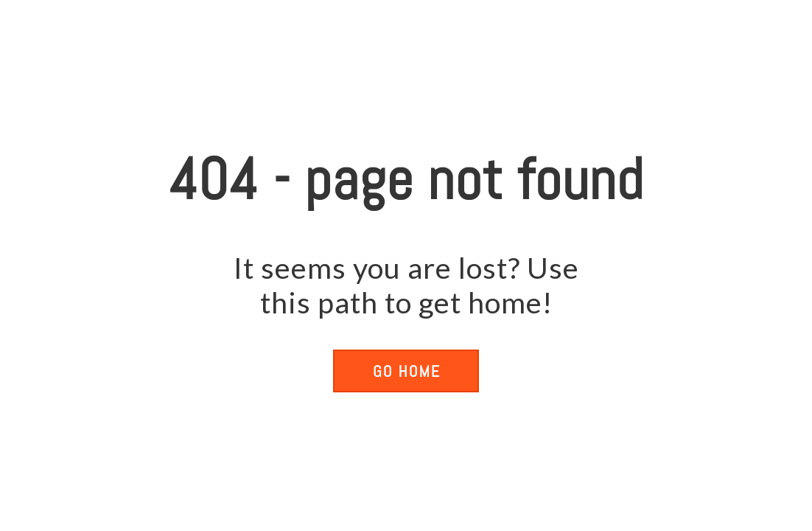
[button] (406, 371)
